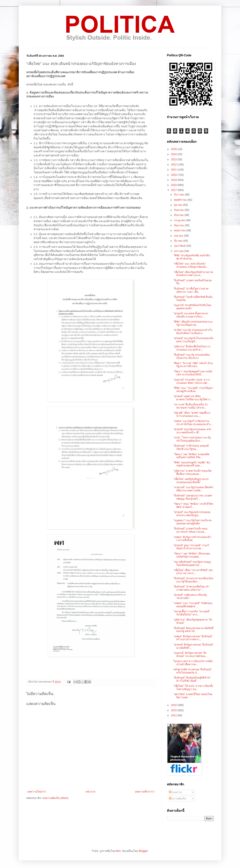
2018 (174, 185)
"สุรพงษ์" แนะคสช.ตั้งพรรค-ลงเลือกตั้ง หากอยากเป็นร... (191, 315)
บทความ (175, 792)
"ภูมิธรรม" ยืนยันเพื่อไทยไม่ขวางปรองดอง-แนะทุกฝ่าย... (192, 348)
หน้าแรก (91, 792)
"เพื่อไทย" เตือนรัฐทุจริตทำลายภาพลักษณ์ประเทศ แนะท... (193, 274)
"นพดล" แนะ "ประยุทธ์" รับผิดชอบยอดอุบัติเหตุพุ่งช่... (193, 605)
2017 (174, 190)
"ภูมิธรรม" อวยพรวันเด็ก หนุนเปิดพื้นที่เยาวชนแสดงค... (192, 472)
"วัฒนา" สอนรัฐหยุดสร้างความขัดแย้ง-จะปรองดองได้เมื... (193, 373)
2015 (174, 710)
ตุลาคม (178, 205)
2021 (174, 170)
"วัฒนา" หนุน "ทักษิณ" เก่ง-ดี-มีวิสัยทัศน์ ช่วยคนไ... (193, 505)
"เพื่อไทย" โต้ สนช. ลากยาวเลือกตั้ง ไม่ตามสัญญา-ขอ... (193, 687)
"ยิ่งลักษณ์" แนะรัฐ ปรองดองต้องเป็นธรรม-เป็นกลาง (192, 356)
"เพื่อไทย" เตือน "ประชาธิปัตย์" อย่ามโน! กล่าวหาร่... (193, 572)
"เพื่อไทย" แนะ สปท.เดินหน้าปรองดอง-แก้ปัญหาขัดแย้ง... (191, 265)
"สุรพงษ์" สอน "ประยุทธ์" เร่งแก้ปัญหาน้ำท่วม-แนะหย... (191, 547)
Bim (118, 851)
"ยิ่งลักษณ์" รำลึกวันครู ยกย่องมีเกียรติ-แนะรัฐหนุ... (191, 447)
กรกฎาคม (180, 220)
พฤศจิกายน (181, 200)
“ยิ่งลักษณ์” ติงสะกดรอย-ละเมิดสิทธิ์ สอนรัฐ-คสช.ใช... (193, 630)
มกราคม (179, 251)
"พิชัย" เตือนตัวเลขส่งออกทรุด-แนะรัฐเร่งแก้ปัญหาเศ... (193, 323)
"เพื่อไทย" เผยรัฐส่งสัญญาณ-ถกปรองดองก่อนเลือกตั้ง (191, 481)
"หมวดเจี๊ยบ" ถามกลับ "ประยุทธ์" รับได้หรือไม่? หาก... (192, 613)
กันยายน (179, 210)
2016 (174, 705)
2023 (174, 159)
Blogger (143, 851)
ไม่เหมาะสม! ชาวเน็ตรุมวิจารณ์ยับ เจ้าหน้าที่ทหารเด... (193, 663)
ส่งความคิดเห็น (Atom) (55, 798)
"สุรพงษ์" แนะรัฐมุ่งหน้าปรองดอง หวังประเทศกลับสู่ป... (192, 514)
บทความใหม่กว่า (37, 792)
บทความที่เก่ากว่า (145, 792)
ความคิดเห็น (178, 799)
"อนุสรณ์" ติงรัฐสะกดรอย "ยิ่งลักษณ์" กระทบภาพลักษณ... (190, 654)
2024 (174, 154)
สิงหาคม (179, 215)
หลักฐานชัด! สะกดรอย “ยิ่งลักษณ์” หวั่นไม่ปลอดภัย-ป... (193, 671)
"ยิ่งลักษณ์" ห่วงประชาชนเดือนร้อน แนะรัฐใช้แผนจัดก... (193, 580)
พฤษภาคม (180, 230)
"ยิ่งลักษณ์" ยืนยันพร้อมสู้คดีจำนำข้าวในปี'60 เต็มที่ (192, 679)
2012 (174, 715)
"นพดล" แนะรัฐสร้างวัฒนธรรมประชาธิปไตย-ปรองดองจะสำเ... (193, 423)
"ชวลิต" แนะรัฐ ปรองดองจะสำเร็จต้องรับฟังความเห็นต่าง (193, 331)
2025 (174, 149)
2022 (174, 164)
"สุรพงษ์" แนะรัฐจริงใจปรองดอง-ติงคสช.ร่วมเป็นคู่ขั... (193, 340)
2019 (174, 180)
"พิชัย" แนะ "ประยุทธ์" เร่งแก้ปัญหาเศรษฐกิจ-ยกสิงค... (193, 390)
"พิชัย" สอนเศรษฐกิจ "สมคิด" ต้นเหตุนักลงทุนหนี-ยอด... (192, 464)
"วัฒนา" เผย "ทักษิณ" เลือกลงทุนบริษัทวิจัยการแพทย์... (192, 555)
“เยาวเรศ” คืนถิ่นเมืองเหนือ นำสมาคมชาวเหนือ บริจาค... (191, 406)
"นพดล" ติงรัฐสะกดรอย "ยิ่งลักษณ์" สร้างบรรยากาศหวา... (193, 638)
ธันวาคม (179, 195)
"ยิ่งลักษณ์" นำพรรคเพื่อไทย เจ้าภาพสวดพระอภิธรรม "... (191, 588)
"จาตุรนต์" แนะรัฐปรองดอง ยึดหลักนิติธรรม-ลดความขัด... (193, 489)
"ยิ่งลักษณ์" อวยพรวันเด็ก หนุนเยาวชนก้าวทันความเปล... (190, 530)
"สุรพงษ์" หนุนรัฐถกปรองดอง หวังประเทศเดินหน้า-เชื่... (192, 431)
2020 (174, 175)
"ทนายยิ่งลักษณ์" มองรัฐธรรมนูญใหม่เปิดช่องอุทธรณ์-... (192, 563)
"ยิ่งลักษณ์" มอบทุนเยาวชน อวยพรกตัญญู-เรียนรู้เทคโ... (193, 497)
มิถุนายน (179, 225)
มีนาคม (179, 241)
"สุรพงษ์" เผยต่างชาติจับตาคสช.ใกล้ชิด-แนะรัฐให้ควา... (193, 398)
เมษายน (179, 236)
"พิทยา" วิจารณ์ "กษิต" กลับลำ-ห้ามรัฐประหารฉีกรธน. (193, 365)
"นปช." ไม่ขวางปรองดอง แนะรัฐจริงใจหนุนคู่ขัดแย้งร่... (192, 439)
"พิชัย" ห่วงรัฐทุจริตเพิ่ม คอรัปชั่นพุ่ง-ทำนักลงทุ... (192, 257)
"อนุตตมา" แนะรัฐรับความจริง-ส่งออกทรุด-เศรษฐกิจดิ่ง (193, 522)
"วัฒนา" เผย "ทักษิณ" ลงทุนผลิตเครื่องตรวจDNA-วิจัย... (191, 456)
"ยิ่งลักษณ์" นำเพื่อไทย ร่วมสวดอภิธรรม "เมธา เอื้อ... (191, 290)
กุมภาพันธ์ (180, 246)
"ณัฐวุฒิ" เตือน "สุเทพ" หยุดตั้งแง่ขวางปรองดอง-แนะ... (192, 414)
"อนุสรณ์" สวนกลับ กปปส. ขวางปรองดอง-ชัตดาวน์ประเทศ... (192, 381)
